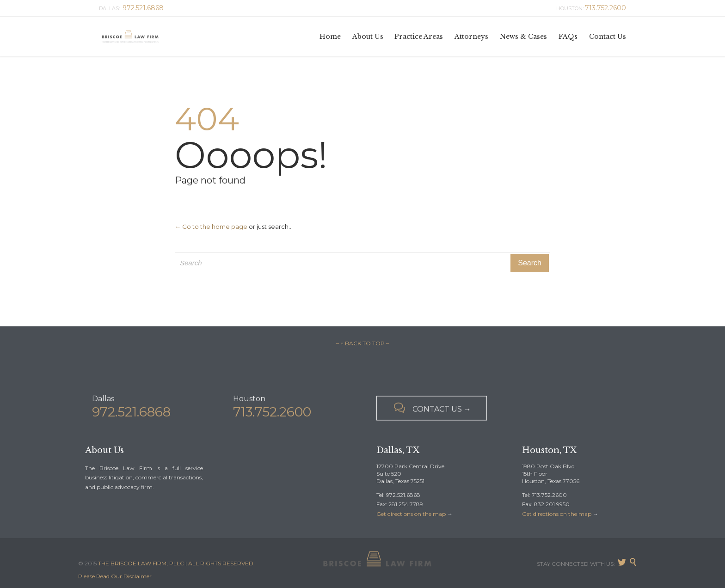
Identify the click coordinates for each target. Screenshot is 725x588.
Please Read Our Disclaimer (115, 576)
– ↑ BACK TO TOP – (362, 343)
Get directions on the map (411, 514)
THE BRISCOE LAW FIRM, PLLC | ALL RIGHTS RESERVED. (176, 563)
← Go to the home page (211, 227)
